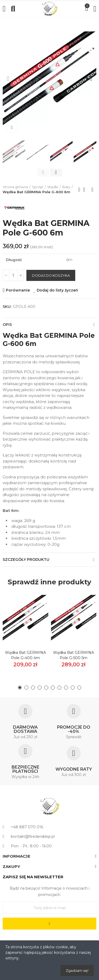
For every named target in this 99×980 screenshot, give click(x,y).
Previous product (79, 189)
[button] (8, 78)
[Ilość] (13, 275)
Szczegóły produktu (26, 560)
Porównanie (18, 290)
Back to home (86, 189)
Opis (7, 325)
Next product (92, 189)
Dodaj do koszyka (51, 275)
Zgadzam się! (77, 970)
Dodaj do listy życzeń (57, 290)
